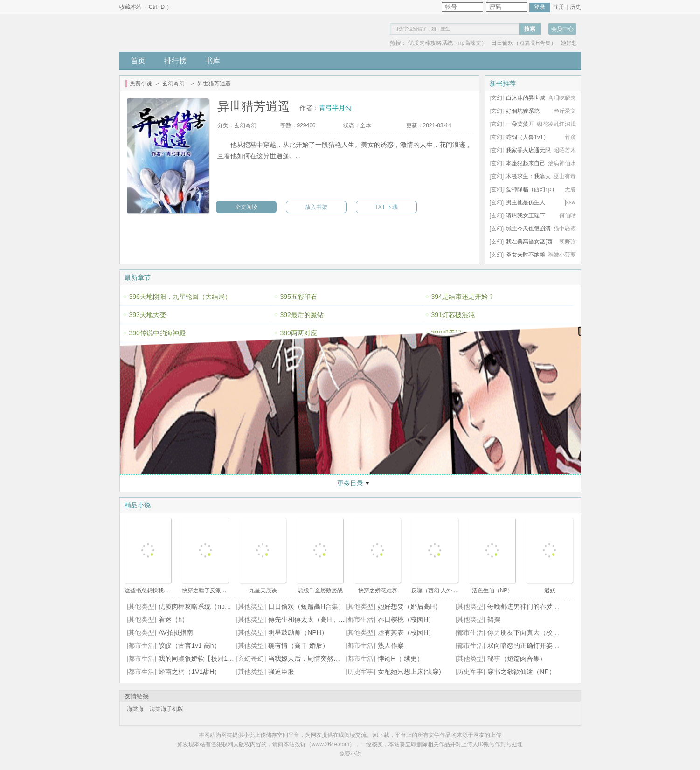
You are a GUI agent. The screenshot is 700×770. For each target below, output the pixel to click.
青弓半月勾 (335, 108)
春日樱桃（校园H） (406, 619)
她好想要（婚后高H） (409, 606)
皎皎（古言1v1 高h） (189, 645)
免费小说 (141, 83)
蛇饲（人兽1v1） (527, 137)
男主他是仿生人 (526, 202)
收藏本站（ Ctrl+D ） (146, 7)
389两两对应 (299, 333)
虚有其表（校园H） (406, 632)
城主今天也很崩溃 (528, 229)
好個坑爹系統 (523, 111)
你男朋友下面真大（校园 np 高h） (537, 632)
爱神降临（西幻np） (531, 189)
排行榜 (175, 61)
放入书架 (316, 207)
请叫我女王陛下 (526, 215)
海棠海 (135, 709)
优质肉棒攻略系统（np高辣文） (447, 43)
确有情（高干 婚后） (298, 645)
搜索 (530, 29)
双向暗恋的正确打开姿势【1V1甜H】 (541, 645)
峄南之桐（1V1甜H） (190, 672)
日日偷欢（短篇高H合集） (524, 43)
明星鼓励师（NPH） (298, 632)
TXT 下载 (387, 207)
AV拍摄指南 (176, 632)
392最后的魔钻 (302, 315)
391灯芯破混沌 (453, 315)
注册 (559, 7)
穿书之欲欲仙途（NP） (521, 672)
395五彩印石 (299, 297)
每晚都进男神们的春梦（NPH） (534, 606)
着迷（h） (173, 619)
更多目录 (350, 483)
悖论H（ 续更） (401, 659)
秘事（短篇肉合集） (517, 659)
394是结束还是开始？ (463, 297)
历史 (575, 7)
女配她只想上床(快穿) (409, 672)
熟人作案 (391, 645)
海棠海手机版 (166, 709)
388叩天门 (447, 333)
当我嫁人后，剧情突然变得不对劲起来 (324, 659)
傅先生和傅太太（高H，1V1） (312, 619)
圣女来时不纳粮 (526, 255)
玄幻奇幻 (173, 83)
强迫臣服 (281, 672)
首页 (138, 61)
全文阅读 (246, 207)
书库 (213, 61)
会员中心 (562, 29)
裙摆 (494, 619)
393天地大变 (148, 315)
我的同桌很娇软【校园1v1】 (200, 659)
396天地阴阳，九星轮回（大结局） (180, 297)
